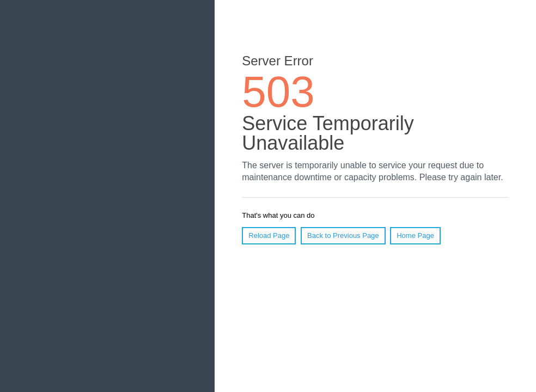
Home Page (415, 235)
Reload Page (269, 235)
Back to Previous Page (343, 235)
